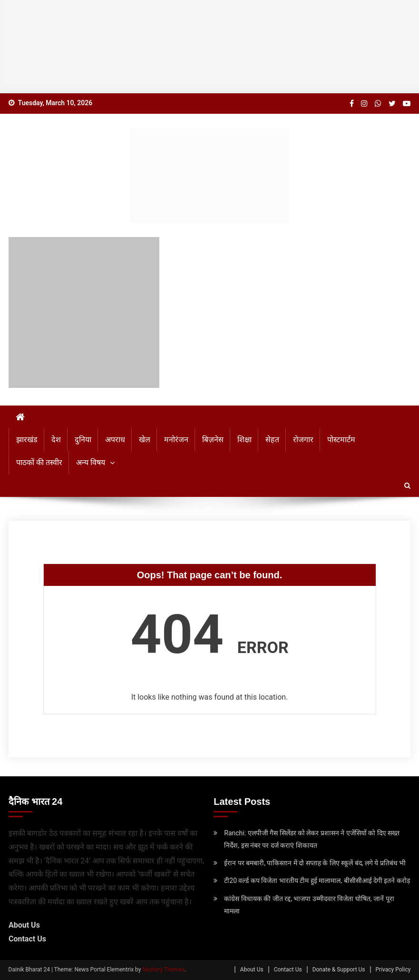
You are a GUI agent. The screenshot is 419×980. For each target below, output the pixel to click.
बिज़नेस (213, 440)
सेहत (272, 440)
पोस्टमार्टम (341, 440)
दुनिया (83, 440)
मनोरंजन (176, 440)
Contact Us (27, 939)
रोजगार (303, 440)
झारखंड (27, 440)
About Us (24, 925)
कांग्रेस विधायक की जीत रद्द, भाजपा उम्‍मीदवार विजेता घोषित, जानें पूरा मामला (309, 905)
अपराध (115, 440)
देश (56, 440)
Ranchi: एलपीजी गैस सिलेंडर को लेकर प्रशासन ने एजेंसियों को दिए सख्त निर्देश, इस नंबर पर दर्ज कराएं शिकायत (312, 839)
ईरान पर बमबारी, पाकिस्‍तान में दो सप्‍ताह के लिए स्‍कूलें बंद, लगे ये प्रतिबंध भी (315, 863)
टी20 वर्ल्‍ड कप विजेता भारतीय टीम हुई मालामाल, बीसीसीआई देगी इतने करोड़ (317, 881)
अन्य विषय (91, 462)
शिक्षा (244, 440)
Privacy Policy (393, 970)
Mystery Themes (163, 970)
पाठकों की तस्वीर (39, 462)
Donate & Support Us (339, 970)
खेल (145, 440)
